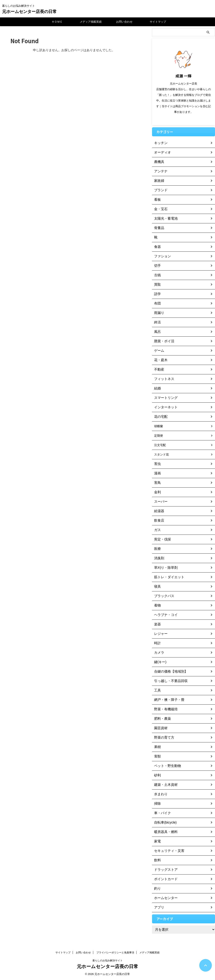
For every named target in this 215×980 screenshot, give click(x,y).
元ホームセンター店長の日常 (29, 12)
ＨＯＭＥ (57, 22)
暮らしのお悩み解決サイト (107, 960)
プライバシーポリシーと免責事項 (115, 953)
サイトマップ (158, 22)
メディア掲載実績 (91, 22)
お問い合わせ (124, 22)
